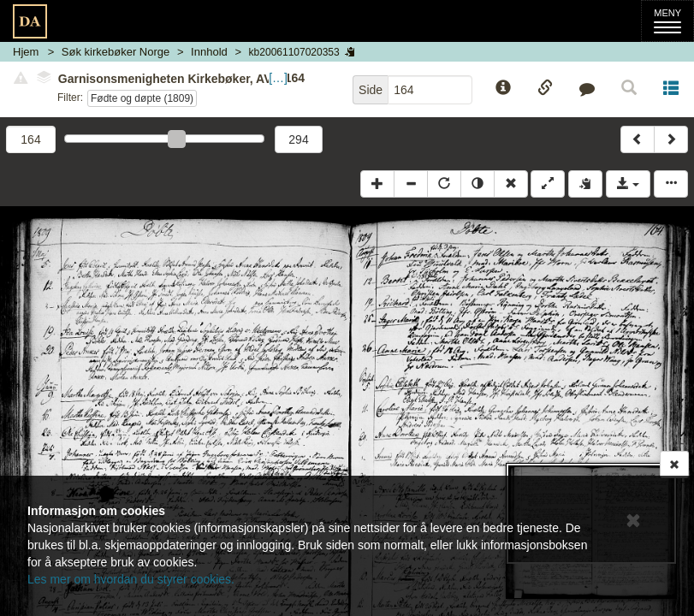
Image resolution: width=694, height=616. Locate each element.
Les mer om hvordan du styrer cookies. (131, 579)
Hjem (26, 52)
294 (298, 139)
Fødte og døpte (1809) (142, 98)
